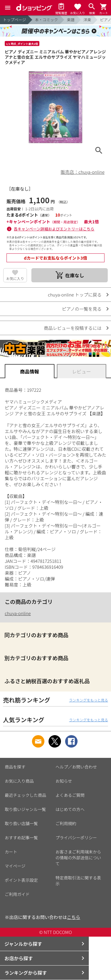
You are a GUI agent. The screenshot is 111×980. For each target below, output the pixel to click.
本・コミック (46, 20)
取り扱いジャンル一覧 (25, 809)
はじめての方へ (70, 809)
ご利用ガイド (17, 894)
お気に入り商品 (19, 781)
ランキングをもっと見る (89, 700)
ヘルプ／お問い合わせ (76, 767)
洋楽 (87, 20)
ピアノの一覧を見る (82, 309)
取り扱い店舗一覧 (21, 823)
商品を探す (15, 767)
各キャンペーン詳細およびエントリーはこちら (54, 229)
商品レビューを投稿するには (73, 328)
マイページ (15, 866)
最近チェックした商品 (25, 795)
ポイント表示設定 (21, 880)
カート (11, 852)
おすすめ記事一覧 (21, 838)
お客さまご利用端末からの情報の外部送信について (78, 858)
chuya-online (18, 613)
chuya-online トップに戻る (75, 295)
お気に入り (15, 278)
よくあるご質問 (70, 795)
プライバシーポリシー (76, 838)
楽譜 (71, 20)
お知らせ (64, 781)
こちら (74, 917)
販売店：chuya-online (83, 172)
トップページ (15, 20)
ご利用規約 (66, 823)
